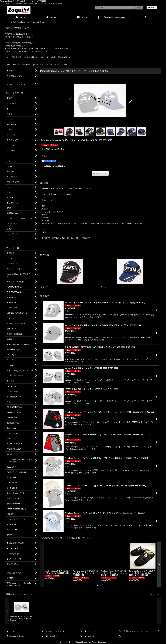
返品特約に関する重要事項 (53, 166)
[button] (145, 18)
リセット (155, 594)
